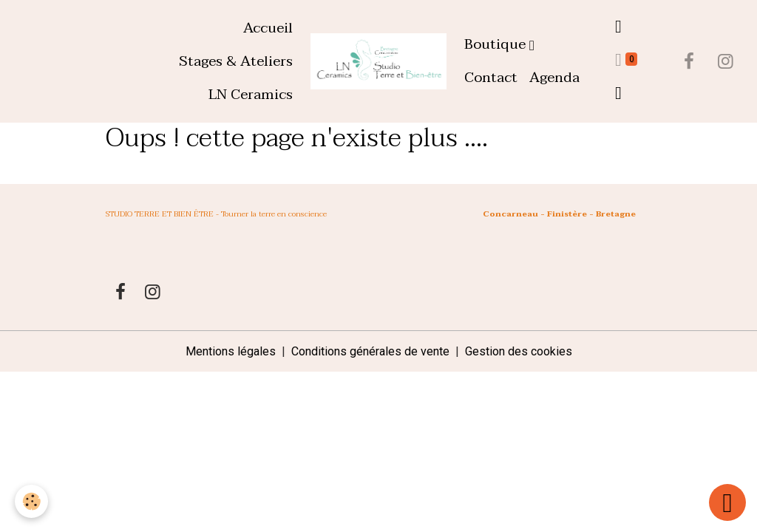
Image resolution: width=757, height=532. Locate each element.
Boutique (497, 44)
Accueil (268, 28)
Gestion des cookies (519, 351)
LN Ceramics (251, 94)
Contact (491, 77)
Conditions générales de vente (370, 351)
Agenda (554, 77)
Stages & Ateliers (236, 61)
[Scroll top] (727, 502)
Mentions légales (231, 351)
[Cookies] (31, 501)
